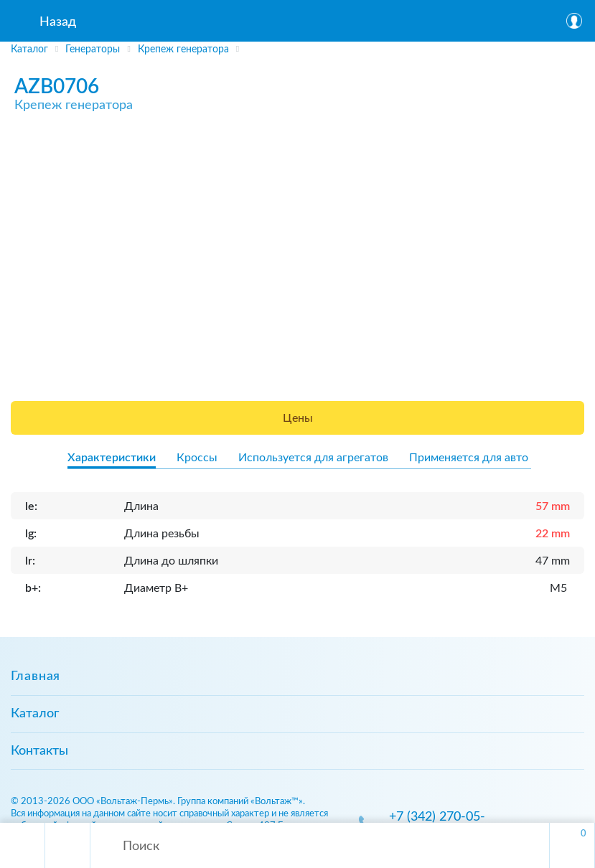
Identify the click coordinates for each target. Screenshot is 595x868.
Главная (36, 676)
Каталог (35, 714)
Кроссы (197, 458)
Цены (298, 418)
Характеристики (112, 458)
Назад (58, 22)
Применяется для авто (469, 458)
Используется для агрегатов (313, 458)
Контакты (39, 751)
